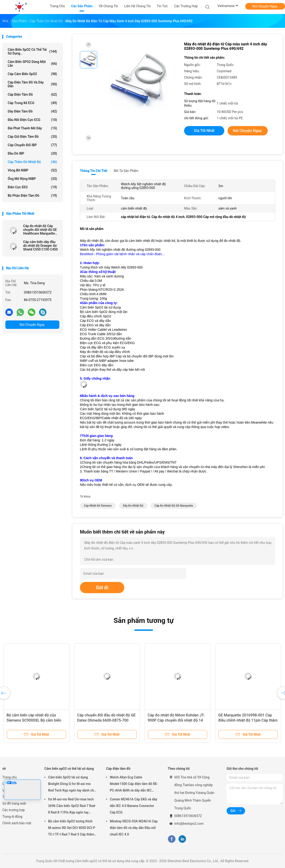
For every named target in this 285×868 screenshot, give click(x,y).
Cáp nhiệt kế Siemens (98, 506)
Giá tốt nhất (204, 131)
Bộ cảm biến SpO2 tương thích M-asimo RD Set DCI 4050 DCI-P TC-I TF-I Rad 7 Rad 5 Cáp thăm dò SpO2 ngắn (72, 828)
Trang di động (12, 817)
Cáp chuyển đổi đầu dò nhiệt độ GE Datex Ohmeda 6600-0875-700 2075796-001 (106, 720)
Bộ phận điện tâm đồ (32, 196)
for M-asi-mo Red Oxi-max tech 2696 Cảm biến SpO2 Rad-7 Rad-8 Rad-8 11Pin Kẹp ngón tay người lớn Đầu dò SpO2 (72, 806)
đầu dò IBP (32, 153)
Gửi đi (102, 588)
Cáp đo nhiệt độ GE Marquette (174, 506)
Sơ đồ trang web (14, 803)
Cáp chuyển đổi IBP (32, 145)
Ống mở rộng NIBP (32, 179)
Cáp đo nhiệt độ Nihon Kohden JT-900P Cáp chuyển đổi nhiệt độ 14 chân (176, 720)
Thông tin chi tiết (94, 171)
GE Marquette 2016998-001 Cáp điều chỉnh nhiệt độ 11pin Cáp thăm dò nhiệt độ (248, 720)
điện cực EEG (32, 187)
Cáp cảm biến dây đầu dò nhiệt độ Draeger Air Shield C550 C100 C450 (40, 246)
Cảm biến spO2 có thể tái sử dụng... (32, 51)
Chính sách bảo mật (17, 823)
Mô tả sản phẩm (126, 171)
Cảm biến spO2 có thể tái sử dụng (69, 769)
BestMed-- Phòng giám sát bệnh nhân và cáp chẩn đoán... (122, 254)
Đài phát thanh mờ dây (32, 128)
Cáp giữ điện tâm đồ (32, 137)
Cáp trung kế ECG (32, 103)
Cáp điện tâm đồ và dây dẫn (32, 84)
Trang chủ (10, 777)
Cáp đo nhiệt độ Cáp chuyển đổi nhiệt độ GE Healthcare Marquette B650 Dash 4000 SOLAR (41, 230)
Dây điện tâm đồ (32, 111)
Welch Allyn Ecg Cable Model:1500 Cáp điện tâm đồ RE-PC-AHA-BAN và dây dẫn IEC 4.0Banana (134, 784)
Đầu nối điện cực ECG (32, 120)
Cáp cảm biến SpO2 (32, 74)
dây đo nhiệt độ (133, 506)
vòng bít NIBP (32, 170)
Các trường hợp (14, 810)
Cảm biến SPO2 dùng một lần (32, 64)
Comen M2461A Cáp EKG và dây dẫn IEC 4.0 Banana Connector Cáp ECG (134, 806)
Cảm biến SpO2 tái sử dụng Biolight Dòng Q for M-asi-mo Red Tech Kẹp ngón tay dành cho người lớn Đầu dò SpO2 (72, 784)
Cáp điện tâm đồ (32, 94)
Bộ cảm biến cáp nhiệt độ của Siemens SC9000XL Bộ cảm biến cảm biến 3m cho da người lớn (34, 720)
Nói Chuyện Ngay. (265, 6)
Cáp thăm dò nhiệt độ (32, 162)
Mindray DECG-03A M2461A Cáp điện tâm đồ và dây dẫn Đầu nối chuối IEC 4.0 (134, 828)
